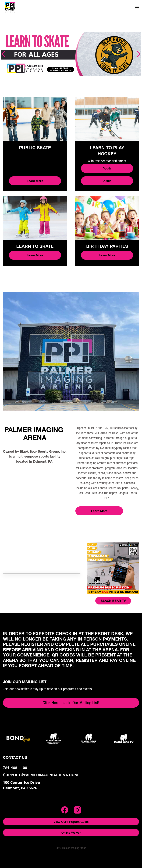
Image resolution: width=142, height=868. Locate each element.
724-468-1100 (15, 768)
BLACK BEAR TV (113, 601)
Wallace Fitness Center (102, 488)
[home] (18, 7)
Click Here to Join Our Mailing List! (71, 703)
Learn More (35, 181)
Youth (107, 168)
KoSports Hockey (128, 488)
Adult (107, 181)
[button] (137, 7)
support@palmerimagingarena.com (40, 775)
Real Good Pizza (87, 493)
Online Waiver (71, 833)
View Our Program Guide (71, 822)
